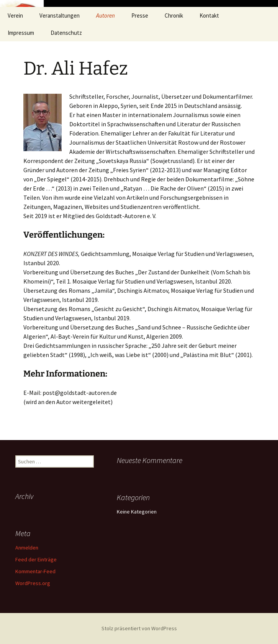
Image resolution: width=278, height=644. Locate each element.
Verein (15, 15)
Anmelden (27, 548)
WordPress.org (33, 583)
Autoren (105, 15)
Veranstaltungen (60, 15)
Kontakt (209, 15)
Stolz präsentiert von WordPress (139, 628)
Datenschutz (66, 33)
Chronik (174, 15)
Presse (140, 15)
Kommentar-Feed (35, 571)
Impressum (21, 33)
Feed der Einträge (36, 559)
